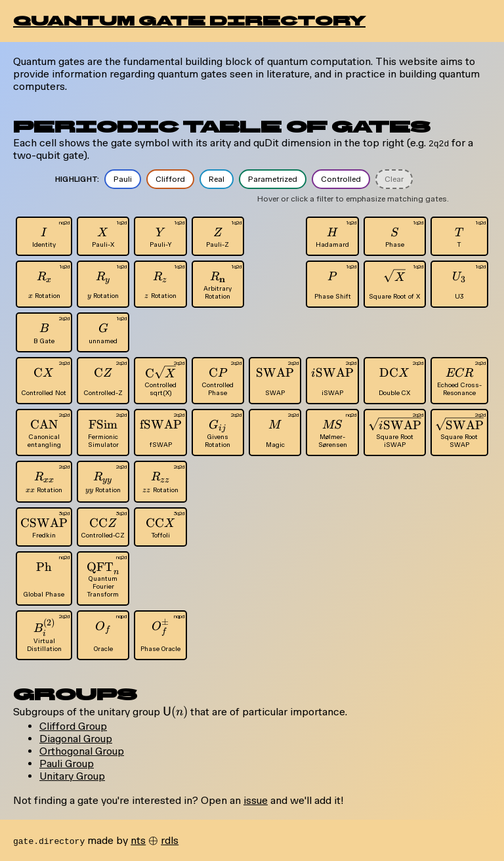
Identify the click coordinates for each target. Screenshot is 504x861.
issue (256, 800)
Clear (394, 179)
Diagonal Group (76, 739)
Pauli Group (67, 764)
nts (138, 840)
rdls (170, 840)
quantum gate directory (189, 21)
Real (217, 179)
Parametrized (273, 179)
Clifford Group (73, 726)
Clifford (170, 179)
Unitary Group (72, 776)
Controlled (341, 179)
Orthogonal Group (82, 751)
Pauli (123, 179)
